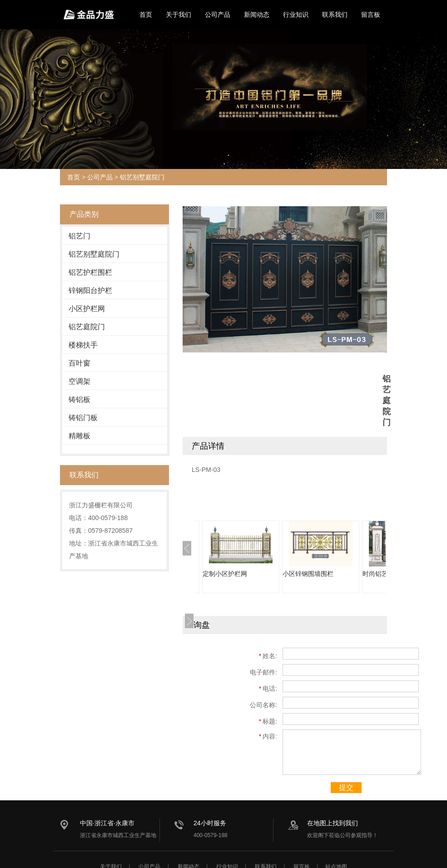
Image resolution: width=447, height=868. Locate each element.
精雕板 (79, 436)
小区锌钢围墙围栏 (308, 574)
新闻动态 (257, 15)
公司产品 (218, 15)
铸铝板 (79, 399)
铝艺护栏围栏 (90, 272)
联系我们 (335, 15)
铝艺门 (79, 236)
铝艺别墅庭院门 (142, 177)
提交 (346, 787)
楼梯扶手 (83, 345)
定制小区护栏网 (225, 574)
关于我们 (179, 15)
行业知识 (296, 15)
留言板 (371, 15)
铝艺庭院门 (87, 327)
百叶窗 (79, 363)
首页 (146, 15)
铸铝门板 (83, 418)
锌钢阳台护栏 (90, 290)
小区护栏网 (87, 309)
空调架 (79, 381)
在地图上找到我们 (333, 823)
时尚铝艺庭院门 (385, 574)
